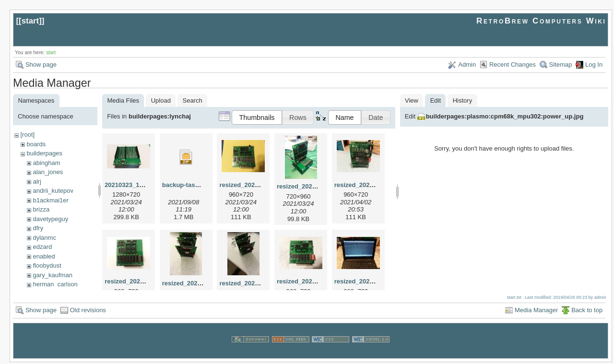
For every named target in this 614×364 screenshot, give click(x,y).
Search (193, 100)
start (30, 21)
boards (36, 144)
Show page (41, 65)
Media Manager (536, 312)
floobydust (47, 265)
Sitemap (561, 65)
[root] (27, 135)
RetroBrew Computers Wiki (541, 21)
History (462, 100)
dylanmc (44, 238)
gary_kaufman (52, 275)
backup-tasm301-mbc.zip (199, 185)
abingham (46, 163)
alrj (37, 182)
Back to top (587, 312)
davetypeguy (50, 219)
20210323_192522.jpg (136, 185)
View (412, 100)
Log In (594, 65)
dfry (38, 228)
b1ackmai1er (50, 200)
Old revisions (88, 312)
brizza (41, 209)
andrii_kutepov (53, 191)
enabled (44, 256)
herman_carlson (55, 284)
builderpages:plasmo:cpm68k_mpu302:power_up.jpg (505, 116)
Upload (161, 100)
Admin (467, 65)
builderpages (44, 153)
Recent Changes (513, 65)
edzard (42, 247)
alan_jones (48, 172)
